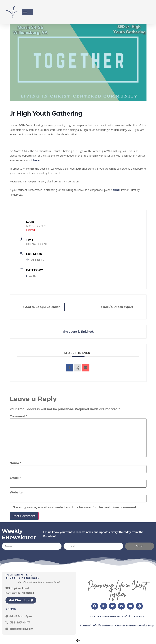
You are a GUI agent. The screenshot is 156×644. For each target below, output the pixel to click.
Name (15, 463)
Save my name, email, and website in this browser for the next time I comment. (75, 507)
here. (37, 160)
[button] (25, 12)
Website (16, 493)
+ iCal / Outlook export (116, 307)
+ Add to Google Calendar (42, 307)
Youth (31, 276)
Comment (18, 416)
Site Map (148, 626)
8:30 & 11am (130, 616)
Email (15, 478)
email (116, 190)
